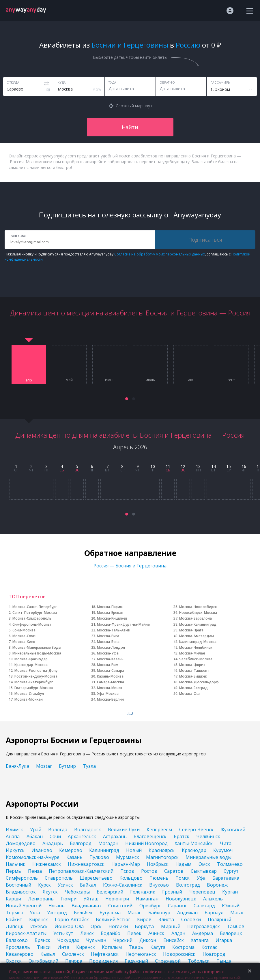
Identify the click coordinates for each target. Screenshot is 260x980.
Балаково (17, 940)
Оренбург (150, 906)
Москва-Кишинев (112, 618)
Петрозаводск (204, 926)
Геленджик (143, 892)
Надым (183, 864)
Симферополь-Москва (32, 624)
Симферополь (22, 878)
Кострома (183, 947)
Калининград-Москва (198, 642)
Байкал (88, 885)
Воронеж (217, 885)
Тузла (89, 766)
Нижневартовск (86, 864)
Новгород (214, 954)
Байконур (159, 913)
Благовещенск (150, 836)
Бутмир (67, 766)
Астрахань (115, 836)
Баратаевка (226, 878)
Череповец (202, 892)
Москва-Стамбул (29, 694)
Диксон (148, 940)
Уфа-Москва (108, 694)
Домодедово (21, 843)
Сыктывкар (204, 871)
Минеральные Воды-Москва (37, 653)
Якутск (50, 892)
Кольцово (131, 878)
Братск (182, 836)
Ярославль (18, 947)
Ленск (87, 933)
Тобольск (199, 961)
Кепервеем (159, 829)
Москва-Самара (111, 670)
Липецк (15, 926)
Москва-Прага (191, 630)
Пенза (35, 871)
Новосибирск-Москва (198, 613)
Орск (96, 926)
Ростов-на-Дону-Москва (36, 676)
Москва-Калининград (198, 624)
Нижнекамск (47, 864)
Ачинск (156, 933)
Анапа (13, 836)
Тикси (44, 947)
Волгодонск (88, 829)
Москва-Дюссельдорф (199, 682)
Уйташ (91, 899)
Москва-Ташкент (194, 670)
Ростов (149, 871)
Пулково (99, 857)
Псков (127, 871)
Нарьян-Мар (126, 864)
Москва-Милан (192, 653)
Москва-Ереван (110, 613)
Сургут (231, 871)
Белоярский (110, 892)
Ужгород (57, 913)
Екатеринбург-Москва (34, 688)
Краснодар (194, 850)
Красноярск (162, 850)
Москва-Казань (110, 659)
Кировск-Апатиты (26, 933)
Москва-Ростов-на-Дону (36, 670)
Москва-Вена (108, 642)
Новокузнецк (181, 899)
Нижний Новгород (146, 843)
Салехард (204, 906)
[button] (127, 399)
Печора (74, 961)
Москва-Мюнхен (29, 699)
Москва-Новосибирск (198, 607)
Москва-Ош (189, 694)
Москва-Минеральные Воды (37, 647)
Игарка (224, 940)
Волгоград (188, 885)
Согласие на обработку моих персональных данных (160, 254)
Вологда (58, 829)
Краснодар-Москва (31, 665)
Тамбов (236, 926)
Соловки (191, 919)
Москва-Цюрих (192, 665)
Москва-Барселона (196, 618)
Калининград (104, 850)
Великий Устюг (113, 919)
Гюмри (69, 899)
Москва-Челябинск (196, 647)
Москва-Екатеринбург (34, 682)
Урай (36, 829)
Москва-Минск (110, 688)
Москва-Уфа (108, 653)
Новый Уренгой (24, 906)
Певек (134, 933)
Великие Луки (124, 829)
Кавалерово (20, 954)
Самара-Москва (111, 682)
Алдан (178, 933)
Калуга (158, 947)
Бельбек (83, 913)
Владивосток (21, 892)
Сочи (55, 836)
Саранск (177, 906)
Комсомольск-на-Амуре (33, 857)
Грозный (172, 892)
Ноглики (118, 926)
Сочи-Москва (24, 630)
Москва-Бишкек (193, 676)
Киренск (39, 919)
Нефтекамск (105, 954)
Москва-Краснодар (31, 659)
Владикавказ (86, 906)
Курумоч (223, 850)
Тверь (136, 947)
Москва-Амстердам (197, 636)
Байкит (14, 919)
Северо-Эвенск (196, 829)
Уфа (201, 878)
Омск (204, 864)
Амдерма (203, 933)
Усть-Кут (63, 933)
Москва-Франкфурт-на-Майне (123, 624)
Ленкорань (41, 899)
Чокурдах (68, 940)
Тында (224, 961)
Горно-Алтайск (72, 919)
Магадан (108, 843)
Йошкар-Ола (69, 926)
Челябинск (208, 836)
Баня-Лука (17, 766)
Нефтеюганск (141, 954)
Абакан (35, 836)
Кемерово (71, 850)
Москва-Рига (108, 636)
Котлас (209, 947)
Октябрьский (43, 961)
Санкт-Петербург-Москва (35, 613)
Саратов (174, 871)
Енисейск (174, 940)
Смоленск (73, 954)
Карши (13, 899)
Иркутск (15, 850)
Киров (144, 919)
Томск (183, 878)
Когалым (112, 947)
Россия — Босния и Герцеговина (130, 566)
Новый (134, 850)
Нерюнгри (117, 899)
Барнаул (214, 913)
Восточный (18, 885)
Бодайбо (111, 933)
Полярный (219, 919)
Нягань (57, 906)
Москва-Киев (24, 642)
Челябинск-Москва (196, 659)
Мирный (171, 926)
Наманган (147, 899)
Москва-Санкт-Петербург (35, 607)
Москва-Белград (193, 688)
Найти (130, 127)
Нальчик (16, 864)
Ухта (35, 913)
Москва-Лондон (111, 647)
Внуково (159, 885)
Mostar (44, 766)
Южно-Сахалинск (123, 885)
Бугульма (110, 913)
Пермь (13, 871)
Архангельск (82, 836)
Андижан (187, 913)
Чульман (96, 940)
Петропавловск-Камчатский (81, 871)
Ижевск (39, 926)
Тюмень (159, 878)
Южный (231, 906)
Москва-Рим (108, 665)
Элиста (166, 919)
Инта (63, 947)
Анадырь (53, 843)
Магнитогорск (162, 857)
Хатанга (200, 940)
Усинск (65, 885)
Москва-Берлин (110, 699)
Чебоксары (77, 892)
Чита (226, 843)
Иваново (42, 850)
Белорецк (231, 933)
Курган (230, 892)
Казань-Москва (110, 676)
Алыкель (213, 899)
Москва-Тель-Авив (113, 630)
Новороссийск (179, 954)
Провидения (103, 961)
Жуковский (233, 829)
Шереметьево (96, 878)
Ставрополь (59, 878)
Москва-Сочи (24, 636)
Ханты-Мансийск (194, 843)
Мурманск (128, 857)
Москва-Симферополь (32, 618)
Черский (123, 940)
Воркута (144, 926)
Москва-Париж (110, 607)
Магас (134, 913)
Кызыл (48, 954)
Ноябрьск (158, 864)
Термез (14, 913)
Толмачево (230, 864)
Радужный (136, 961)
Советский (120, 906)
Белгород (81, 843)
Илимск (14, 829)
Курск (44, 885)
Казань (74, 857)
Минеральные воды (208, 857)
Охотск (14, 961)
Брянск (42, 940)
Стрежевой (168, 961)
